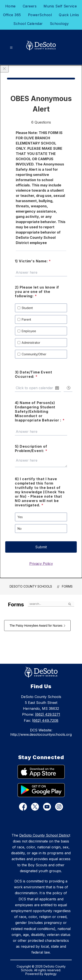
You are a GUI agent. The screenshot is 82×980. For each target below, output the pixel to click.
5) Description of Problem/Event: (31, 449)
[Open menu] (11, 48)
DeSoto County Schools (31, 586)
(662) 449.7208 (45, 720)
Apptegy (50, 974)
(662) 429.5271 (48, 714)
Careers (30, 6)
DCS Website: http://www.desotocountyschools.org (41, 732)
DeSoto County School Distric (44, 835)
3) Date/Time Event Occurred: (33, 374)
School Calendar (28, 24)
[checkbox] (19, 308)
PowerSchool (40, 15)
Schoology (59, 24)
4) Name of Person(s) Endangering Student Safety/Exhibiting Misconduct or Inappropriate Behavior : (40, 411)
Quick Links (69, 15)
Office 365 (12, 15)
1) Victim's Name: (33, 261)
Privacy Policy (41, 564)
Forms (67, 586)
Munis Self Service (60, 6)
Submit (41, 547)
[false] (51, 604)
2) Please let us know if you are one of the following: (37, 292)
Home (10, 6)
